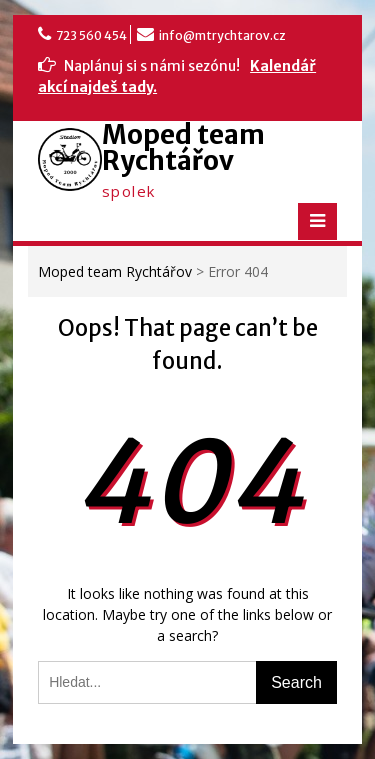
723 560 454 (91, 35)
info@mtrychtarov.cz (222, 35)
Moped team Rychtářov (183, 147)
